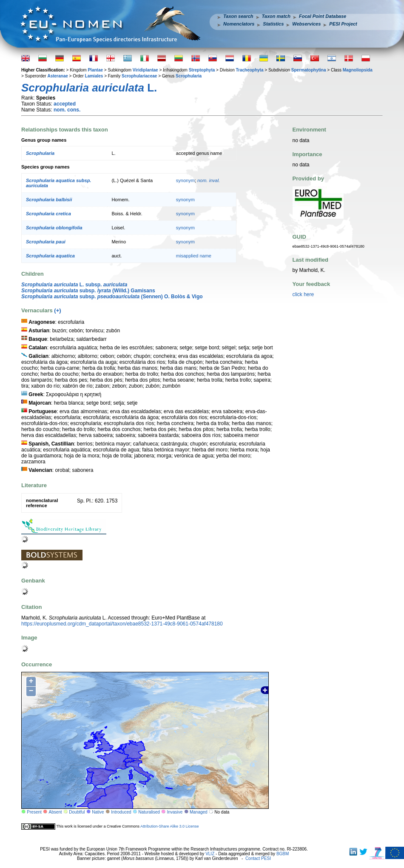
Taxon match (276, 16)
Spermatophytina (309, 70)
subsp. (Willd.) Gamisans (88, 291)
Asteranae (57, 76)
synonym (185, 180)
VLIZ (210, 854)
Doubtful (77, 812)
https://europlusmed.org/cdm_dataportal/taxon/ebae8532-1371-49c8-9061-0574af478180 (122, 624)
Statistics (273, 24)
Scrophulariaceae (139, 76)
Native (98, 812)
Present (34, 812)
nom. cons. (67, 110)
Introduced (121, 812)
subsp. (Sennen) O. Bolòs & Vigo (112, 297)
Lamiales (94, 76)
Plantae (95, 70)
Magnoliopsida (358, 70)
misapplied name (194, 256)
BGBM (283, 854)
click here (303, 294)
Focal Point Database (323, 16)
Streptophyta (202, 70)
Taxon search (238, 16)
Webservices (306, 24)
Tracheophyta (249, 70)
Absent (55, 812)
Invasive (175, 812)
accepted (65, 104)
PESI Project (343, 24)
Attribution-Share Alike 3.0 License (170, 826)
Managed (199, 812)
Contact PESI (258, 858)
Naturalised (149, 812)
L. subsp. (74, 285)
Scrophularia (189, 76)
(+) (57, 310)
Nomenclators (239, 24)
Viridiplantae (145, 70)
